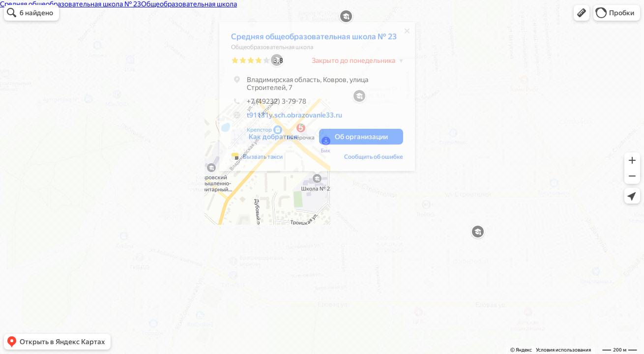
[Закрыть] (407, 33)
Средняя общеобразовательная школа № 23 (314, 39)
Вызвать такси (263, 159)
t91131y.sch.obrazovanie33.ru (294, 118)
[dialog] (317, 99)
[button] (582, 13)
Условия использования (563, 350)
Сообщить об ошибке (374, 159)
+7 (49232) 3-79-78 (269, 104)
